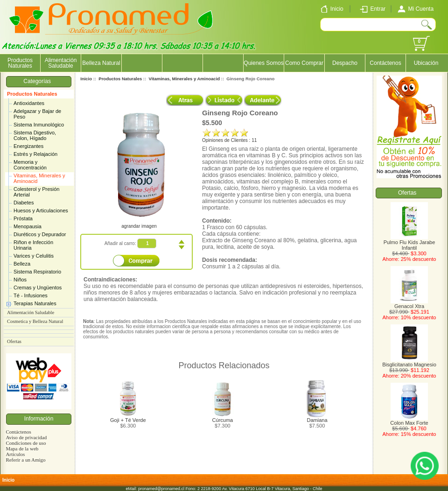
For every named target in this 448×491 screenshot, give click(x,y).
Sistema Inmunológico (39, 125)
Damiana (317, 420)
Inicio (86, 79)
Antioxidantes (29, 103)
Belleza (22, 264)
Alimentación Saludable (61, 63)
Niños (20, 280)
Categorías (38, 81)
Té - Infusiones (31, 295)
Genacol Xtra (409, 304)
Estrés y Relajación (35, 154)
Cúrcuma (223, 420)
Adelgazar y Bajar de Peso (37, 114)
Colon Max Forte (409, 421)
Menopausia (28, 226)
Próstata (23, 218)
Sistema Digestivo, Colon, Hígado (35, 135)
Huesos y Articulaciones (41, 210)
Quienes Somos (263, 63)
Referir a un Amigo (25, 460)
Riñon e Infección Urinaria (33, 245)
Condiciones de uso (26, 443)
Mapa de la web (22, 449)
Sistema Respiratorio (37, 272)
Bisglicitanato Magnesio (409, 362)
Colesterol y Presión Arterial (36, 192)
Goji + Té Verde (128, 420)
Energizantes (28, 146)
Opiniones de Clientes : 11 (229, 140)
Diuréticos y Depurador (40, 234)
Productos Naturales (32, 94)
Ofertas (14, 341)
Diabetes (24, 203)
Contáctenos (385, 63)
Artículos (15, 454)
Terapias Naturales (35, 303)
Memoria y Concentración (30, 165)
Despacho (345, 63)
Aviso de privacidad (26, 437)
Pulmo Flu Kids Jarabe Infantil (409, 243)
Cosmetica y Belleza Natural (35, 321)
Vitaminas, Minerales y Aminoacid (39, 178)
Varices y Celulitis (34, 256)
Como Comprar (304, 63)
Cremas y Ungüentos (38, 288)
